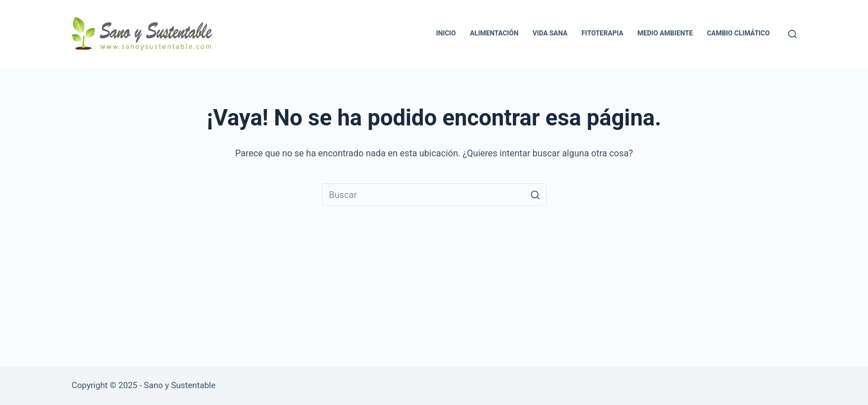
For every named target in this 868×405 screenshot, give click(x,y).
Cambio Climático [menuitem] (738, 33)
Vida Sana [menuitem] (550, 33)
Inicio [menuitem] (446, 33)
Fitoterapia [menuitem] (602, 33)
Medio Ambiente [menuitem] (665, 33)
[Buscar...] (434, 195)
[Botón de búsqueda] (535, 195)
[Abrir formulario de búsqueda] (792, 34)
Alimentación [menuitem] (494, 33)
